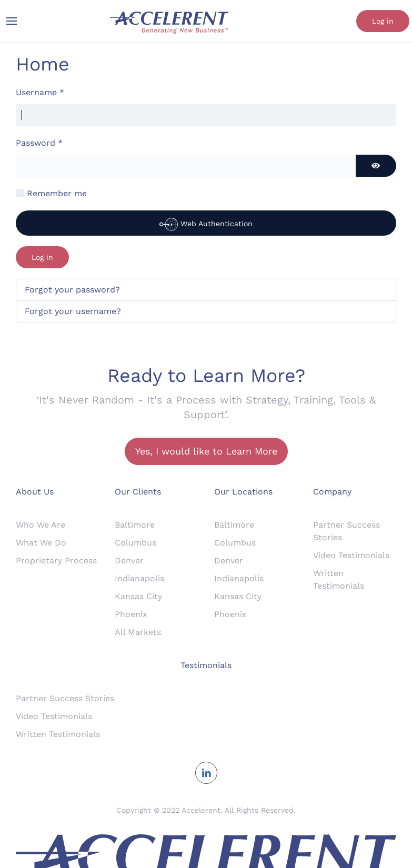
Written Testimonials (58, 734)
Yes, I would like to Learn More (206, 451)
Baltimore (135, 525)
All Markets (138, 632)
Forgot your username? (73, 311)
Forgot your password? (72, 290)
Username (40, 92)
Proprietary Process (56, 561)
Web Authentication (206, 224)
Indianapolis (139, 578)
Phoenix (131, 614)
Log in (383, 21)
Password (39, 143)
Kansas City (138, 596)
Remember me (57, 193)
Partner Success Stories (65, 698)
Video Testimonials (351, 555)
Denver (129, 561)
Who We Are (41, 525)
